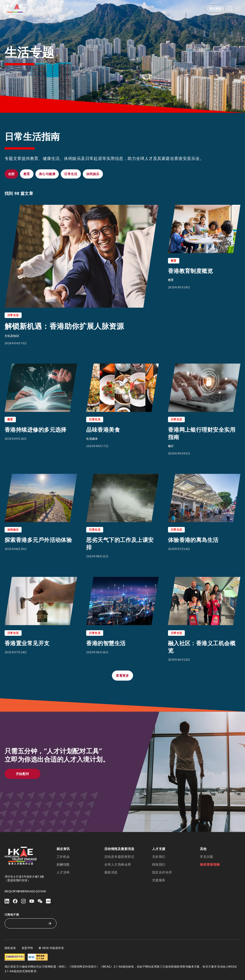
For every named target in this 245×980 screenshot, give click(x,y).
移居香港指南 (210, 864)
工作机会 (63, 857)
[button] (215, 9)
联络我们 (159, 864)
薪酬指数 (63, 864)
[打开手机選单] (238, 9)
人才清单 (63, 872)
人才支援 (159, 849)
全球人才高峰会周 (118, 864)
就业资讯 (63, 849)
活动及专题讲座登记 (119, 857)
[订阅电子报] (27, 923)
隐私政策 (10, 948)
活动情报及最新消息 (119, 849)
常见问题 (207, 857)
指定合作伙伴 (162, 872)
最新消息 (111, 872)
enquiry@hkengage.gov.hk (25, 891)
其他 (203, 849)
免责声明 (27, 948)
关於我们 (159, 857)
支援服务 (159, 880)
